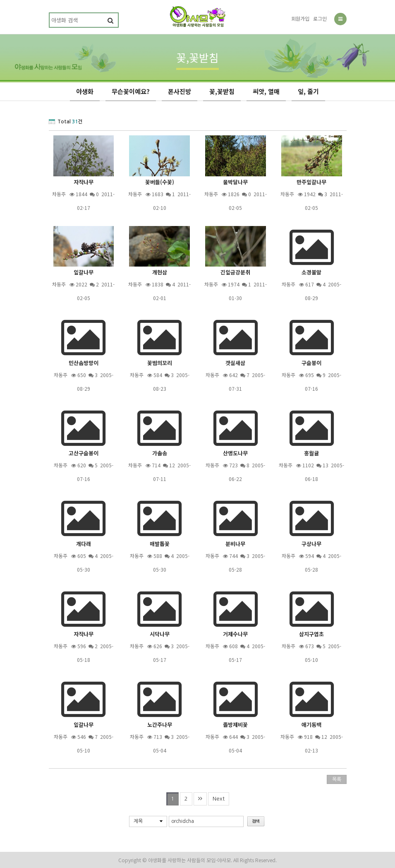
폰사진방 (180, 91)
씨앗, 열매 (266, 91)
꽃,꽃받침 (222, 91)
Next (219, 799)
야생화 (85, 91)
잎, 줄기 (308, 91)
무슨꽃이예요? (131, 91)
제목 (138, 821)
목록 (337, 779)
